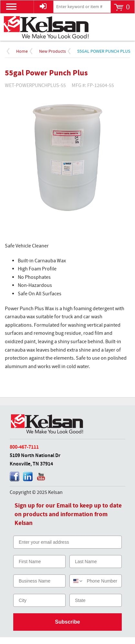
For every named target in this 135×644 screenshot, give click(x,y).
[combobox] (77, 581)
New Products (52, 51)
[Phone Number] (103, 581)
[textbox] (82, 7)
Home (22, 51)
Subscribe (67, 622)
